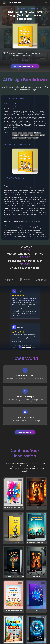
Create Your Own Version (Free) (25, 66)
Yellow (20, 133)
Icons (25, 133)
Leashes (42, 135)
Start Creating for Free (25, 432)
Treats (29, 138)
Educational (37, 133)
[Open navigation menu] (46, 3)
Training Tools (22, 138)
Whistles (15, 138)
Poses (37, 135)
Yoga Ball (35, 138)
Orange (14, 133)
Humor (30, 133)
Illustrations (16, 135)
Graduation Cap (24, 135)
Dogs (32, 135)
